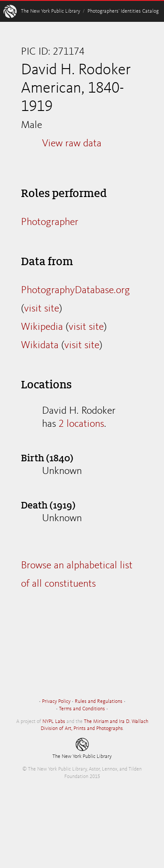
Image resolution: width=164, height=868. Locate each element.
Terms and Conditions (82, 709)
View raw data (72, 144)
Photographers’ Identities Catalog (123, 11)
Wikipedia (42, 327)
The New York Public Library (51, 11)
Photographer (50, 222)
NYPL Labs (54, 722)
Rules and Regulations (99, 702)
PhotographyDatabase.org (75, 290)
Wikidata (40, 346)
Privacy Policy (56, 702)
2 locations (81, 424)
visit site (42, 309)
